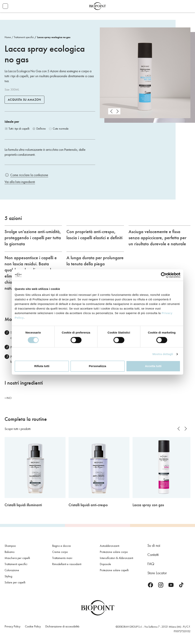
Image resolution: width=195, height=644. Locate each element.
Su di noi (154, 545)
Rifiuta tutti (42, 366)
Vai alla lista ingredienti (20, 182)
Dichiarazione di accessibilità (62, 626)
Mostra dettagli (163, 354)
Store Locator (157, 573)
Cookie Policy (33, 626)
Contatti (153, 555)
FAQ (151, 564)
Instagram (161, 585)
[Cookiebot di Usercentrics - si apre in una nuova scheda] (164, 275)
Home (8, 37)
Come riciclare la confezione (29, 175)
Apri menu (5, 6)
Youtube (171, 585)
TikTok (181, 585)
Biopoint (97, 6)
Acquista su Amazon (24, 100)
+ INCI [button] (8, 398)
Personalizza (98, 366)
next (117, 111)
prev (111, 111)
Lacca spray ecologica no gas (54, 37)
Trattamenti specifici (24, 37)
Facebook (150, 585)
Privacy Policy (12, 626)
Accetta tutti (153, 366)
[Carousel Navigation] (114, 111)
